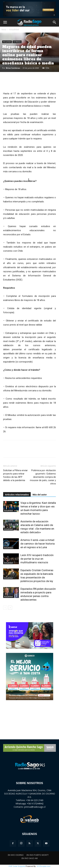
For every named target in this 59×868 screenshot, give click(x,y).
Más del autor (40, 495)
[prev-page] (5, 608)
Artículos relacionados (17, 495)
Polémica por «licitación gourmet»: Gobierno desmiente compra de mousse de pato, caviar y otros (43, 477)
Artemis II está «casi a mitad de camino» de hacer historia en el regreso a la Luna (38, 544)
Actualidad (14, 30)
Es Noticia (17, 42)
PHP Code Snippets (17, 866)
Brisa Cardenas (13, 68)
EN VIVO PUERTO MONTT (38, 855)
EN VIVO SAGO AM (30, 858)
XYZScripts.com (44, 866)
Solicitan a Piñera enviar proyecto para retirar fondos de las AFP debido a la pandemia (15, 475)
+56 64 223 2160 (35, 800)
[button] (5, 22)
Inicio (4, 30)
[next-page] (10, 608)
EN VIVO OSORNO (16, 855)
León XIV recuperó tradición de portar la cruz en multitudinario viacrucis (37, 559)
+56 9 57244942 (35, 804)
